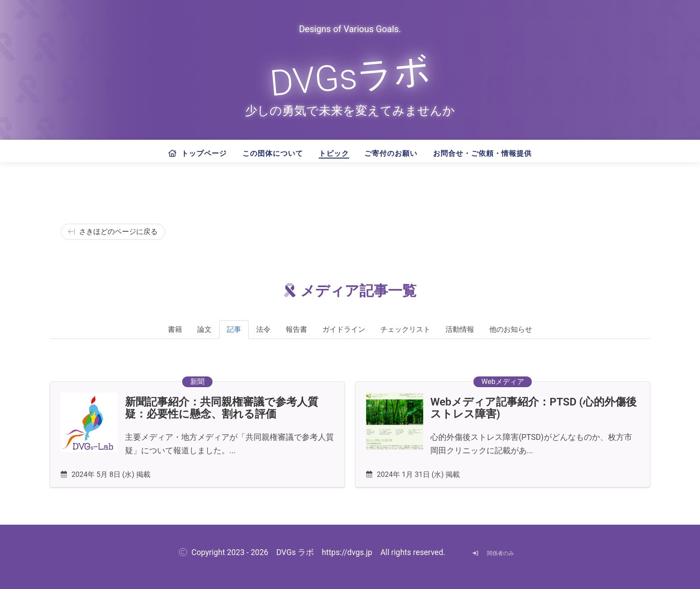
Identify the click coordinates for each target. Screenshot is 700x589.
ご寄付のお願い (391, 153)
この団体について (273, 153)
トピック (334, 153)
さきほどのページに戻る (113, 232)
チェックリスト (405, 329)
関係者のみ (491, 553)
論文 (204, 329)
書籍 (175, 329)
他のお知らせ (511, 329)
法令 (263, 329)
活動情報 (460, 329)
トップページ (198, 153)
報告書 (296, 329)
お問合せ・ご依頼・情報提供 (482, 153)
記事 (234, 329)
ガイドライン (344, 329)
